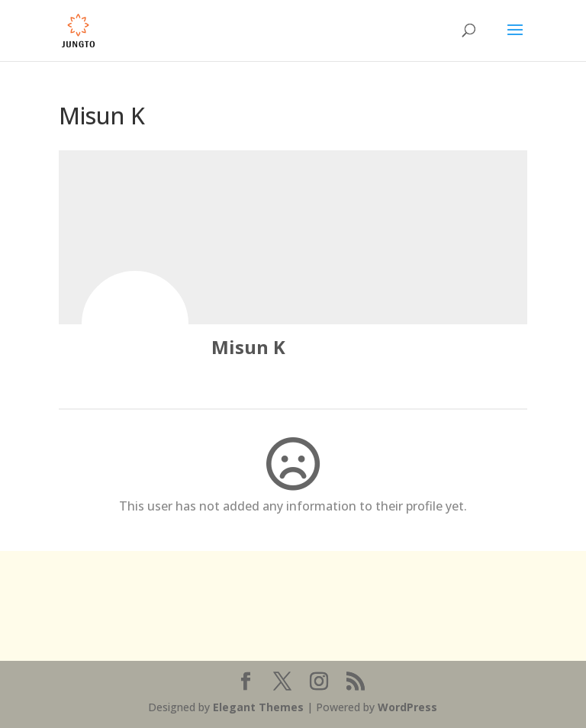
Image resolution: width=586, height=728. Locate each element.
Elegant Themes (258, 707)
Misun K (248, 347)
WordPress (407, 707)
